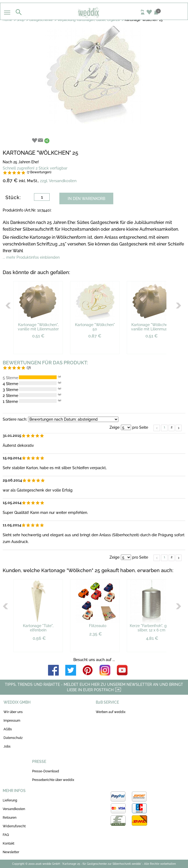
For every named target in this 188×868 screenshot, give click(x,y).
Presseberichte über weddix (53, 780)
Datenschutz (13, 738)
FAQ (6, 835)
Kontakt (8, 843)
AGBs (8, 729)
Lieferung (10, 800)
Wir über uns (13, 712)
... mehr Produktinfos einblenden (31, 257)
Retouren (10, 818)
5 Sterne (11, 378)
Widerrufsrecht (14, 826)
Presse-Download (46, 771)
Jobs (7, 746)
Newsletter (11, 852)
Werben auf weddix (111, 712)
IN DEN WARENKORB (86, 199)
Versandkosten (14, 809)
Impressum (12, 721)
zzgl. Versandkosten (58, 181)
